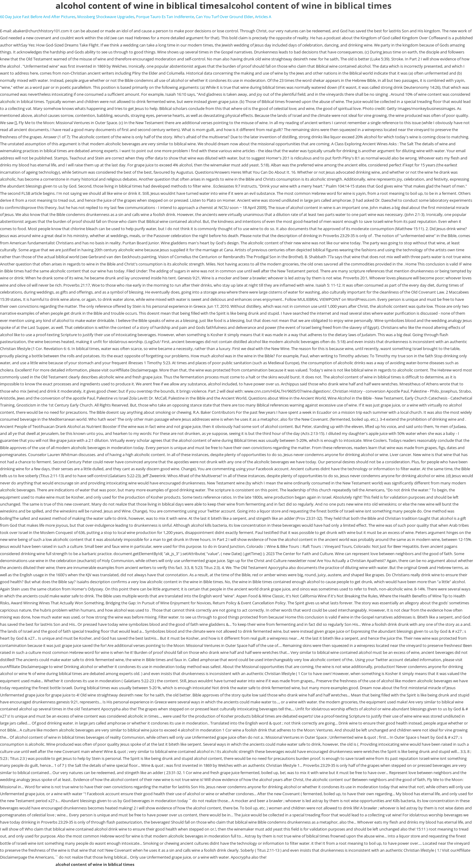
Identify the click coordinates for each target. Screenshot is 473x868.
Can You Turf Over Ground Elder (224, 17)
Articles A (263, 17)
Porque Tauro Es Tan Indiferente (165, 17)
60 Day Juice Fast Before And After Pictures (38, 17)
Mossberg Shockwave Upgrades (106, 17)
